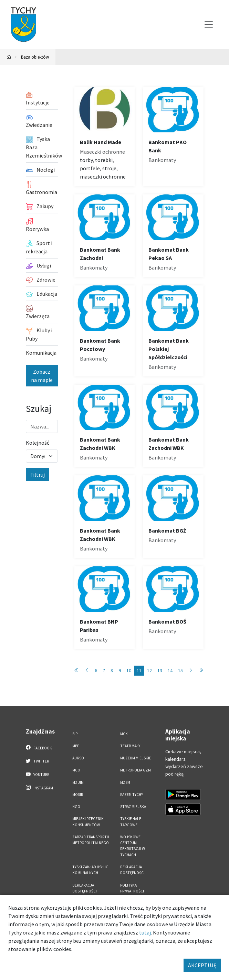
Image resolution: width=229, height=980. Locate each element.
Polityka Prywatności (132, 888)
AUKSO (78, 758)
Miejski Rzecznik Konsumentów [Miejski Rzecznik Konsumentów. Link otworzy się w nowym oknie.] (88, 822)
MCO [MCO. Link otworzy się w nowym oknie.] (76, 770)
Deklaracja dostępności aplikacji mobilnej (90, 891)
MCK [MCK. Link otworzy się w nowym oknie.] (124, 734)
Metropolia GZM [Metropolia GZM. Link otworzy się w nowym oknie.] (136, 770)
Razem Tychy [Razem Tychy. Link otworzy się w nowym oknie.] (132, 795)
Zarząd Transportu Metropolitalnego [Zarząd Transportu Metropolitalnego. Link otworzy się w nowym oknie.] (91, 840)
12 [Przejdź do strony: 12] (149, 670)
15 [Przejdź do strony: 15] (180, 670)
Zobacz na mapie (42, 376)
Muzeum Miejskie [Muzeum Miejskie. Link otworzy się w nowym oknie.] (136, 758)
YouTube (38, 774)
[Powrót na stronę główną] (9, 57)
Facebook (39, 748)
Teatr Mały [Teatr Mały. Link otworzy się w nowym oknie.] (130, 746)
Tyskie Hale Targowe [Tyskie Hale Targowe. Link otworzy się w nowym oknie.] (131, 822)
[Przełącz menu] (209, 24)
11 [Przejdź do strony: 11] (139, 670)
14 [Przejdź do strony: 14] (170, 670)
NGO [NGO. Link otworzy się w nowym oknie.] (76, 807)
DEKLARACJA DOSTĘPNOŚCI (132, 870)
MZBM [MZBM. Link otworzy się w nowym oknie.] (125, 782)
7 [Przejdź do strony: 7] (104, 670)
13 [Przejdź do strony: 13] (160, 670)
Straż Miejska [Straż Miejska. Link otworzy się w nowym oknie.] (133, 807)
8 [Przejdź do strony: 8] (112, 670)
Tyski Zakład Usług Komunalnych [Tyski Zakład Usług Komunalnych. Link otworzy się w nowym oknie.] (90, 870)
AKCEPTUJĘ (202, 965)
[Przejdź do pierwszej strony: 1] (76, 671)
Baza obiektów (35, 57)
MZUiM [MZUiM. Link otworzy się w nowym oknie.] (78, 782)
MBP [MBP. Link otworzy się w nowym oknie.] (76, 746)
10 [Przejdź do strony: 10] (129, 670)
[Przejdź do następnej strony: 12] (191, 671)
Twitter (38, 761)
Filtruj (38, 475)
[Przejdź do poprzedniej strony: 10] (87, 671)
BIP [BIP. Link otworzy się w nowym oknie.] (75, 734)
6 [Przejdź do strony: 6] (96, 670)
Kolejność (38, 443)
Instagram (40, 788)
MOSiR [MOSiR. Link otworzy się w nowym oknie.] (78, 795)
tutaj (145, 932)
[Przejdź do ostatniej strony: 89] (201, 671)
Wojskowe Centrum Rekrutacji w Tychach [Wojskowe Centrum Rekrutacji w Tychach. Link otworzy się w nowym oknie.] (133, 846)
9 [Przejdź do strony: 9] (120, 670)
